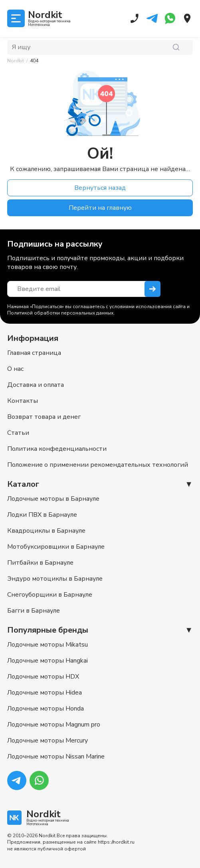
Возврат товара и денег (44, 417)
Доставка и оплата (36, 385)
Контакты (23, 401)
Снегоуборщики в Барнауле (50, 595)
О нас (15, 369)
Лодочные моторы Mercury (48, 741)
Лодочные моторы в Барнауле (53, 499)
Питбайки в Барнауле (40, 563)
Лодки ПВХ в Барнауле (42, 515)
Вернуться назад (100, 188)
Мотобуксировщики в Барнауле (56, 547)
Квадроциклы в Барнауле (46, 531)
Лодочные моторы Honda (46, 709)
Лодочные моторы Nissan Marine (56, 757)
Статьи (18, 433)
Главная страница (34, 353)
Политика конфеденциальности (57, 449)
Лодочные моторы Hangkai (48, 661)
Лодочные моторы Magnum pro (54, 725)
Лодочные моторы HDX (43, 677)
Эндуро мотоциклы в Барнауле (55, 579)
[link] (34, 61)
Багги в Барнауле (34, 611)
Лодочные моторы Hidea (45, 693)
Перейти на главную (100, 208)
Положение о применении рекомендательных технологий (98, 465)
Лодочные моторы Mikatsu (48, 645)
